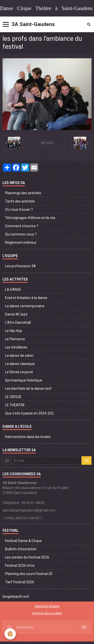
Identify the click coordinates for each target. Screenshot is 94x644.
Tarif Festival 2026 (20, 582)
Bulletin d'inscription (21, 549)
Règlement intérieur (21, 242)
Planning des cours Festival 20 (29, 574)
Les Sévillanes (16, 347)
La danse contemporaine (25, 306)
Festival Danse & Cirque (23, 541)
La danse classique (20, 364)
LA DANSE (13, 289)
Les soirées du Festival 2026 (27, 557)
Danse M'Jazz (16, 314)
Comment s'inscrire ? (22, 226)
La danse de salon (19, 355)
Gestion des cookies (47, 613)
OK (86, 460)
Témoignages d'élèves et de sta (30, 218)
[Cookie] (10, 634)
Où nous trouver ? (19, 209)
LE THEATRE (15, 405)
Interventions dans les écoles (28, 437)
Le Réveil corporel (19, 372)
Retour (47, 143)
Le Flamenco (15, 339)
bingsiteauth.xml (16, 596)
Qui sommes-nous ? (21, 234)
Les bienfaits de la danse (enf (28, 388)
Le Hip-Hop (14, 331)
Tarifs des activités (20, 201)
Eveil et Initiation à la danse (26, 298)
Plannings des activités (23, 193)
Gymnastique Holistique (24, 380)
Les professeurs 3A (20, 266)
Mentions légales (47, 606)
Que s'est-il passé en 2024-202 (29, 413)
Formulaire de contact (23, 518)
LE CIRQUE (13, 397)
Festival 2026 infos (20, 565)
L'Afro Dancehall (18, 322)
